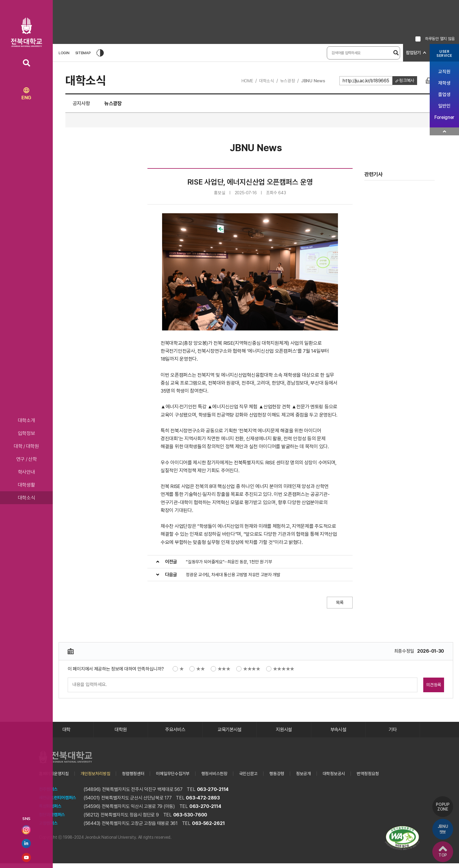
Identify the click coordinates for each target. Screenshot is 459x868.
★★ (197, 671)
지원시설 (284, 733)
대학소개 (27, 420)
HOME (242, 81)
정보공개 (318, 778)
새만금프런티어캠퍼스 (59, 803)
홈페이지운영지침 (55, 778)
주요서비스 (175, 733)
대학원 (121, 733)
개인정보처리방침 (99, 778)
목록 (338, 605)
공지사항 (85, 105)
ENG (26, 94)
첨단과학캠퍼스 (53, 820)
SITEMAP (83, 53)
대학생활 (27, 485)
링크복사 (406, 81)
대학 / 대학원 (26, 446)
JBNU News (311, 81)
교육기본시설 (229, 733)
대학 (66, 733)
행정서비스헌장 (225, 778)
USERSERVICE (444, 54)
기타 (393, 733)
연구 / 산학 (27, 459)
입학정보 (27, 433)
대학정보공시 (350, 778)
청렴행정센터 (139, 778)
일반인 (444, 106)
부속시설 (338, 733)
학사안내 (27, 472)
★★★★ (248, 671)
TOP (441, 851)
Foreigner (444, 117)
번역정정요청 (385, 778)
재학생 (444, 83)
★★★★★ (280, 671)
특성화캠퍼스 (51, 811)
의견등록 (425, 687)
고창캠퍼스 (49, 828)
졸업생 (444, 94)
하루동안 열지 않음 (440, 39)
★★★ (221, 671)
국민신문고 (260, 778)
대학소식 (27, 498)
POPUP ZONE (442, 799)
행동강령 (290, 778)
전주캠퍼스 (49, 794)
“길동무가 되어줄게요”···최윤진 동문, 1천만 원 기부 (232, 564)
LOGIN (64, 53)
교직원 (444, 72)
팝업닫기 (413, 53)
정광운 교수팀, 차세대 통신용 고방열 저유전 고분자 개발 (236, 577)
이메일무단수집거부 (180, 778)
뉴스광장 (285, 81)
